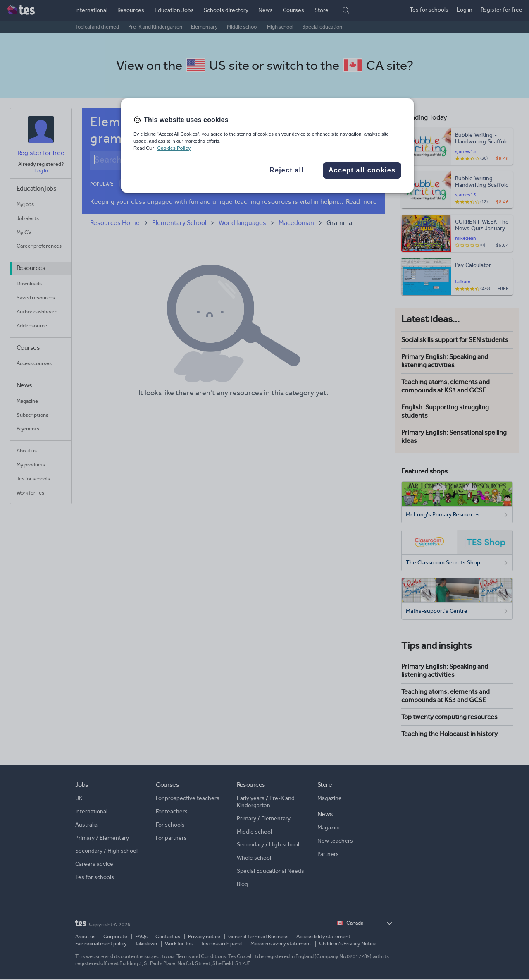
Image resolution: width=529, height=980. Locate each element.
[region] (267, 146)
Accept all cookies (362, 170)
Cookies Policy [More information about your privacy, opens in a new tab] (174, 148)
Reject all (287, 170)
